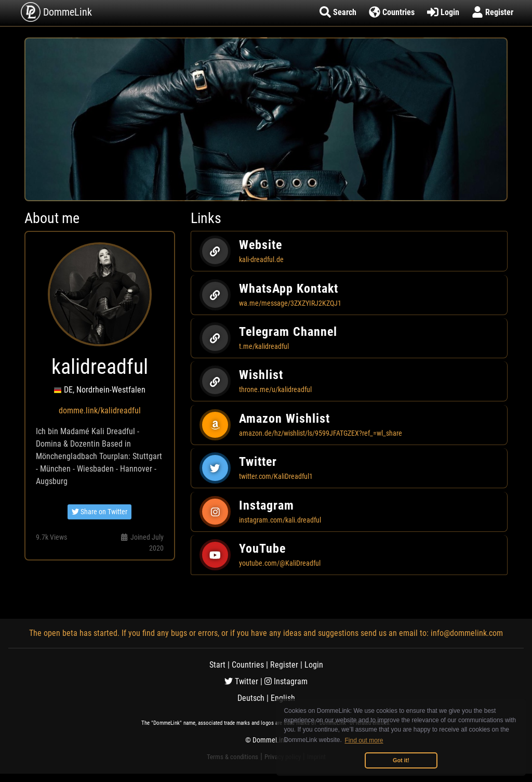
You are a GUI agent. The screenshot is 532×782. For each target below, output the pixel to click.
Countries (248, 665)
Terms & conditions (232, 757)
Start (217, 665)
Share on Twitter (99, 512)
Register (284, 665)
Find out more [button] (364, 740)
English (283, 698)
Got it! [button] (401, 760)
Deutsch (251, 698)
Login (314, 665)
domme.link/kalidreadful (100, 410)
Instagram (286, 681)
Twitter (241, 681)
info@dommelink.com (467, 633)
